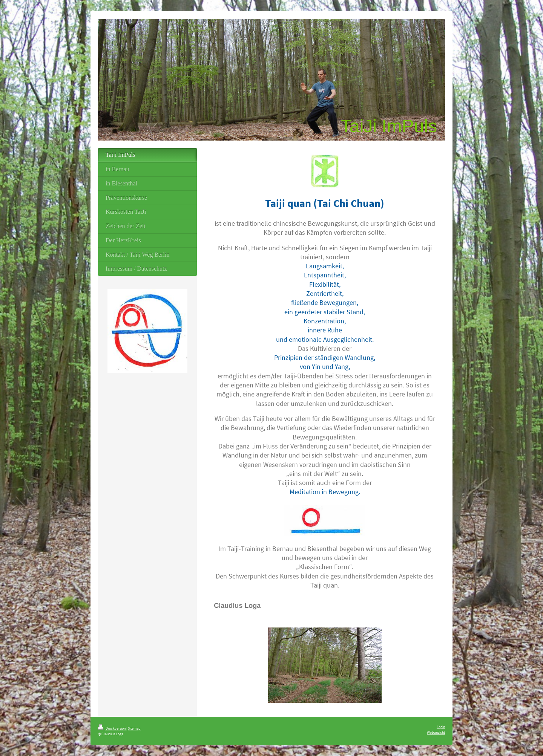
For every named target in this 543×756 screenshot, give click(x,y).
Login (441, 727)
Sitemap (134, 728)
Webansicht (436, 732)
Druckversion (112, 728)
